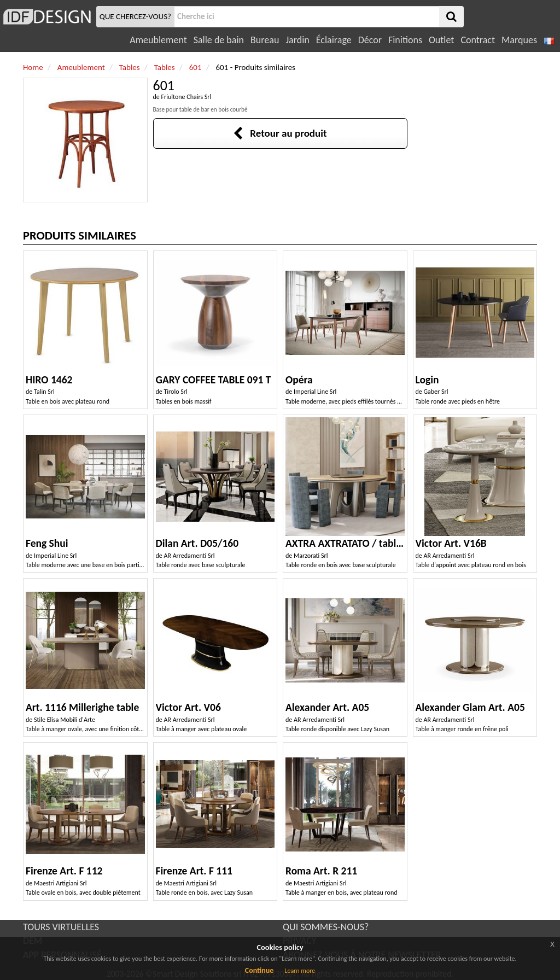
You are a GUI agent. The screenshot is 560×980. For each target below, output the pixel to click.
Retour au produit (280, 133)
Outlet (441, 40)
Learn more (300, 971)
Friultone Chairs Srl (186, 97)
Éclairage (334, 40)
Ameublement (158, 40)
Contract (478, 40)
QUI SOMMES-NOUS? (326, 927)
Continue (259, 970)
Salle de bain (219, 40)
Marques (519, 40)
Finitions (405, 40)
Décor (370, 40)
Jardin (297, 40)
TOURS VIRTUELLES (61, 927)
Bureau (265, 40)
